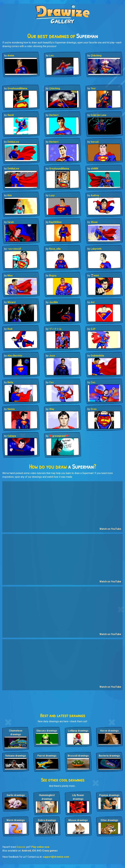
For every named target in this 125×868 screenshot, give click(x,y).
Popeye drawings (109, 795)
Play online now (40, 847)
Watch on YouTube (110, 529)
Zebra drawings (47, 820)
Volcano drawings (16, 756)
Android (26, 851)
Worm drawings (16, 820)
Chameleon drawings (16, 733)
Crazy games (50, 851)
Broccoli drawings (78, 756)
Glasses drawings (47, 731)
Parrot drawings (47, 756)
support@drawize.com (56, 857)
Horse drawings (109, 731)
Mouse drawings (78, 820)
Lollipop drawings (78, 731)
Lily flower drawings (78, 797)
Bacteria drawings (109, 756)
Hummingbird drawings (47, 797)
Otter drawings (109, 820)
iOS (34, 851)
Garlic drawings (16, 795)
